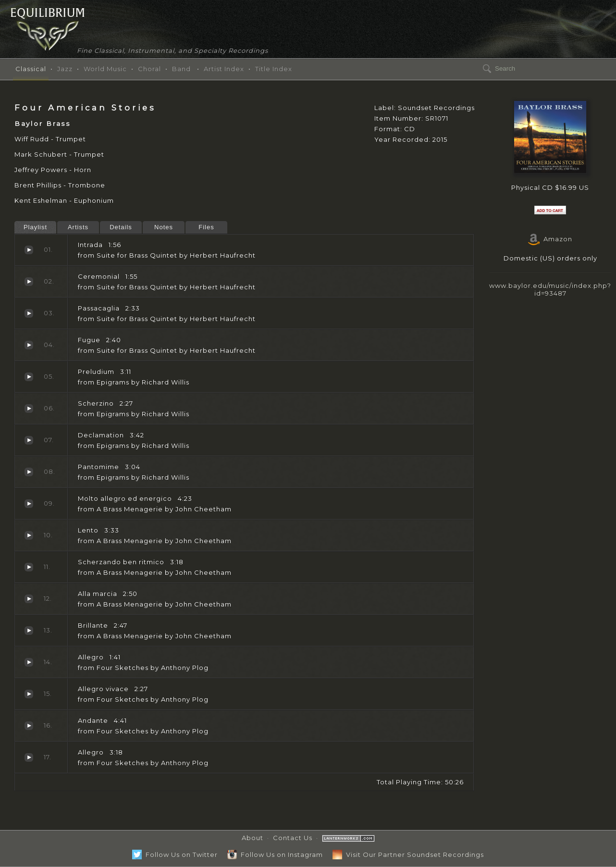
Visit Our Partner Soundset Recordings (408, 855)
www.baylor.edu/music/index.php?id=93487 (550, 289)
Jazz (65, 69)
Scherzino (29, 409)
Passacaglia (29, 313)
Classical (31, 69)
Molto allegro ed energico (29, 504)
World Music (105, 69)
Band (181, 69)
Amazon (550, 239)
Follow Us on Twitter (175, 855)
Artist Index (224, 69)
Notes (164, 227)
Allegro (29, 662)
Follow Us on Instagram (275, 855)
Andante (29, 726)
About (253, 838)
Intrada (29, 250)
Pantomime (29, 472)
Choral (149, 69)
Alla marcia (29, 599)
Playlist (35, 227)
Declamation (29, 440)
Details (121, 227)
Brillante (29, 631)
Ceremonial (29, 282)
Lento (29, 535)
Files (206, 227)
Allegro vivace (29, 694)
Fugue (29, 345)
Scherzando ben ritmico (29, 567)
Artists (78, 227)
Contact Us (293, 838)
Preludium (29, 377)
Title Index (274, 69)
